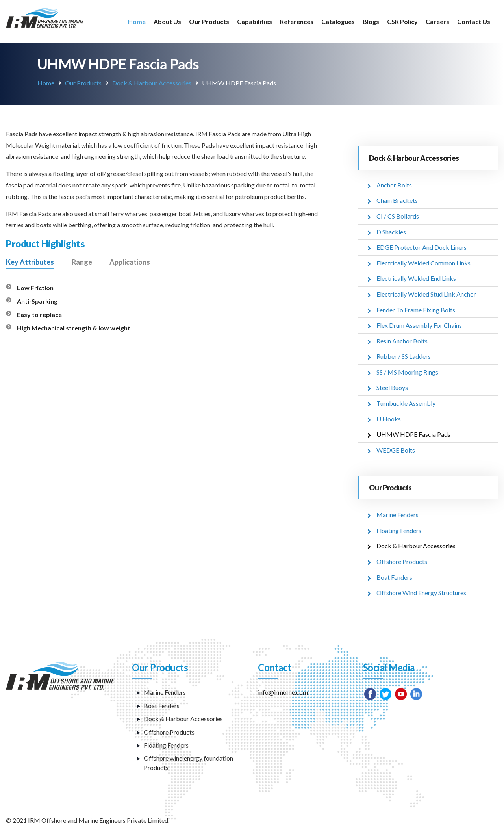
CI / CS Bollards (398, 216)
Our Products (209, 21)
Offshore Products (402, 560)
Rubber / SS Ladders (404, 355)
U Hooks (389, 418)
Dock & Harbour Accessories (152, 83)
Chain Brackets (397, 200)
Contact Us (474, 21)
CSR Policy (402, 21)
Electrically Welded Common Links (423, 263)
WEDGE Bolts (396, 448)
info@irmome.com (283, 691)
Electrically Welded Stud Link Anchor (426, 294)
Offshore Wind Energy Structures (421, 591)
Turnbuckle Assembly (406, 402)
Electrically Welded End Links (416, 278)
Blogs (371, 21)
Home (137, 21)
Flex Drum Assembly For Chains (419, 324)
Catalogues (338, 21)
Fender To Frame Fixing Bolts (416, 309)
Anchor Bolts (394, 185)
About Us (167, 21)
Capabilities (255, 21)
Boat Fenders (394, 575)
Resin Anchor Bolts (402, 340)
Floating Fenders (399, 529)
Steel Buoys (392, 387)
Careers (437, 21)
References (297, 21)
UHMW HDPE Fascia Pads (413, 433)
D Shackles (391, 231)
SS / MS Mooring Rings (407, 371)
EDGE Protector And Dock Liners (422, 247)
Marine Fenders (397, 513)
